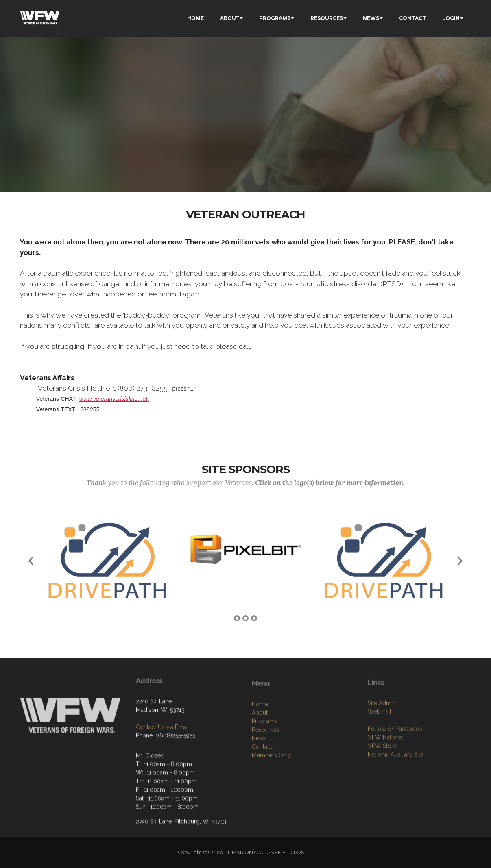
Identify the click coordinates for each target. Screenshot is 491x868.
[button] (31, 560)
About (260, 744)
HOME (195, 18)
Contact (262, 778)
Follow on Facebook (395, 757)
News (259, 770)
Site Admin (382, 731)
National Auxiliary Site (396, 783)
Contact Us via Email (163, 749)
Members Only (272, 787)
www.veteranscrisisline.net (113, 399)
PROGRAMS (275, 18)
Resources (266, 761)
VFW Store (382, 774)
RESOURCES (327, 18)
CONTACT (412, 18)
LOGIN (451, 18)
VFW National (386, 766)
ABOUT (230, 18)
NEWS (371, 18)
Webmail (380, 740)
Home (260, 735)
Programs (265, 753)
